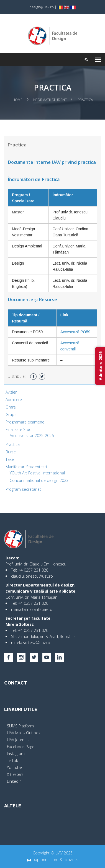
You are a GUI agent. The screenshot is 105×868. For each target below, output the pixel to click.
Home (17, 100)
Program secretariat (23, 489)
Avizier (11, 392)
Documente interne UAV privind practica (52, 162)
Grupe (11, 414)
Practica (13, 444)
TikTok (12, 760)
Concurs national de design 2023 (39, 480)
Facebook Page (21, 747)
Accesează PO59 (75, 332)
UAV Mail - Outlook (24, 733)
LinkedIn (14, 781)
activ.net (71, 860)
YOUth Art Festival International (37, 473)
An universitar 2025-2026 (32, 436)
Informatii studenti (50, 100)
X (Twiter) (15, 774)
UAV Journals (18, 740)
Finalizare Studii (19, 429)
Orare (11, 407)
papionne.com (43, 860)
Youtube (14, 767)
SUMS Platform (20, 726)
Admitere (14, 400)
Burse (11, 452)
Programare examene (25, 422)
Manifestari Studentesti (26, 467)
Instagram (16, 754)
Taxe (10, 459)
